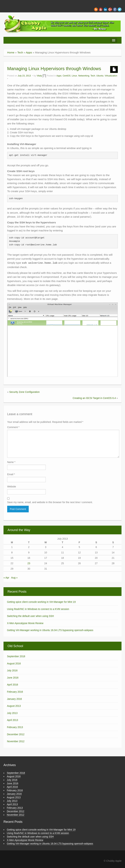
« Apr (6, 578)
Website (12, 487)
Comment (13, 427)
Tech (20, 52)
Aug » (14, 578)
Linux (74, 76)
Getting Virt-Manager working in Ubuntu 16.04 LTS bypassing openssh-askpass (50, 630)
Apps (29, 52)
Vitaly (39, 76)
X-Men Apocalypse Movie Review (25, 623)
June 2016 (13, 678)
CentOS (67, 76)
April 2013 (13, 720)
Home (11, 52)
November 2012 (16, 741)
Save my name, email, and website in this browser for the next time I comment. (50, 502)
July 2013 (12, 713)
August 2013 (14, 706)
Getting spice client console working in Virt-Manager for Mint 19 (41, 602)
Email (11, 474)
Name (11, 462)
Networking (84, 76)
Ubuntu (100, 76)
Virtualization (111, 76)
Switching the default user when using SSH (30, 616)
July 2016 (12, 670)
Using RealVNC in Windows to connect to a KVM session (38, 609)
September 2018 (16, 656)
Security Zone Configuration (25, 392)
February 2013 (15, 727)
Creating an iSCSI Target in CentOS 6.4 (94, 398)
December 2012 (16, 734)
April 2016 (13, 685)
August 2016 (14, 663)
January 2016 (14, 699)
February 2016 (15, 692)
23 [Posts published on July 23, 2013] (29, 563)
